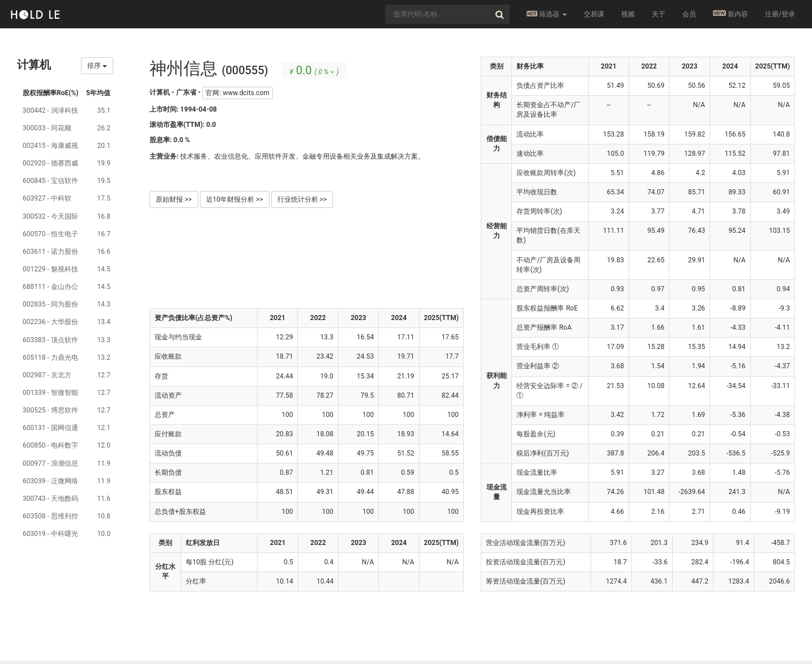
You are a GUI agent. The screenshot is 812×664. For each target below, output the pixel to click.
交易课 (594, 14)
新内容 (730, 14)
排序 (97, 66)
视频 (628, 14)
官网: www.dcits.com (237, 93)
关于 (659, 14)
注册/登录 (780, 14)
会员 (689, 14)
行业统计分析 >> (302, 199)
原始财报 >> (174, 199)
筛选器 (547, 14)
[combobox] (447, 14)
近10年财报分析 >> (235, 199)
